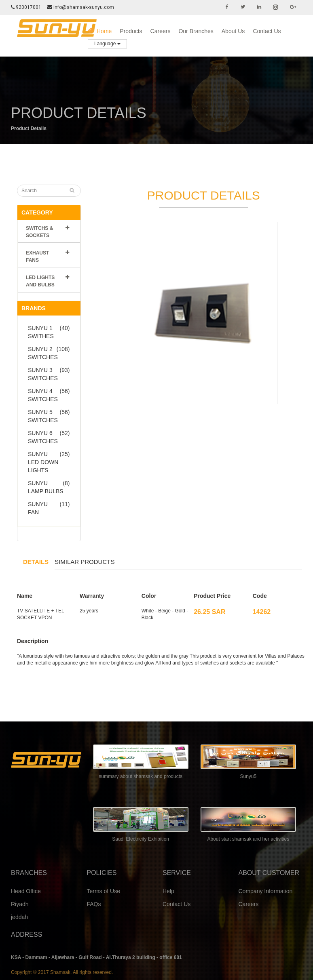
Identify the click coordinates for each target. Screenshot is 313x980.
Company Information (266, 891)
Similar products (85, 562)
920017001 (26, 7)
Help (168, 891)
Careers (161, 31)
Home (100, 31)
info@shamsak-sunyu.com (81, 7)
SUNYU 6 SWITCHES (49, 437)
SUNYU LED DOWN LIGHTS (49, 462)
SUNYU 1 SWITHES (49, 332)
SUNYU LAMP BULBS (49, 487)
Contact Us (267, 31)
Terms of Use (104, 891)
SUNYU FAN (49, 508)
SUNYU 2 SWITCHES (49, 353)
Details (36, 562)
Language (107, 44)
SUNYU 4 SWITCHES (49, 395)
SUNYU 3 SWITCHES (49, 374)
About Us (233, 31)
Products (131, 31)
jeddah (19, 917)
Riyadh (20, 904)
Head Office (26, 891)
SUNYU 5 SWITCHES (49, 416)
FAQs (94, 904)
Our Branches (196, 31)
